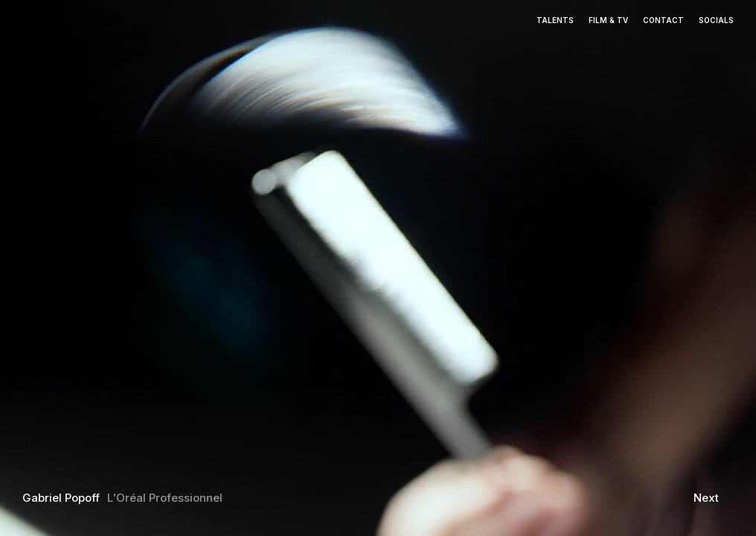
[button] (94, 255)
